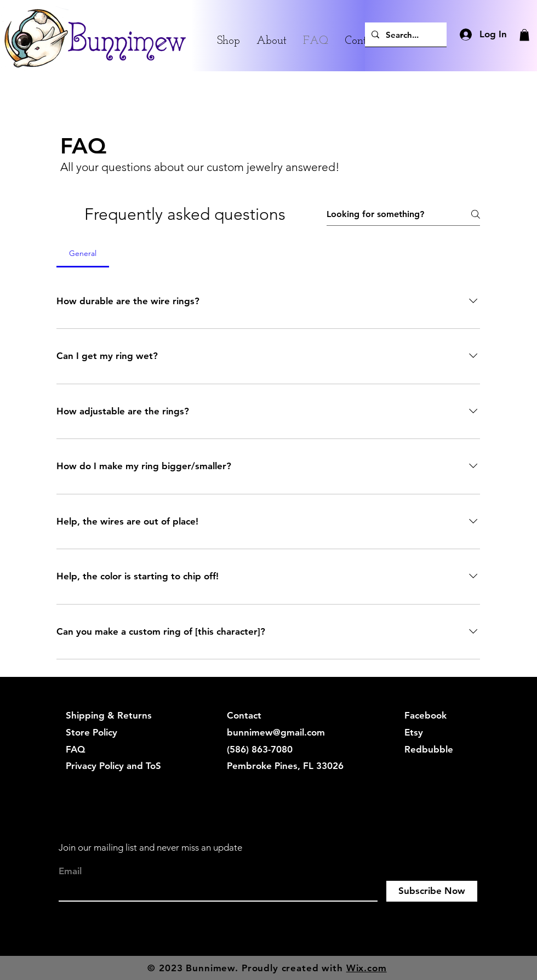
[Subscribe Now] (432, 891)
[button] (524, 35)
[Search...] (405, 35)
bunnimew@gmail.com (276, 732)
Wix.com (367, 968)
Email (70, 871)
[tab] (83, 253)
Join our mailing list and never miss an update (150, 847)
